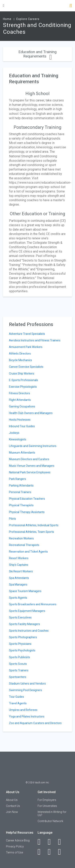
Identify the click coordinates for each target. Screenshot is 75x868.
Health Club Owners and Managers (31, 413)
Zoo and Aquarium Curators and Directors (35, 723)
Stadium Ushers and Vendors (27, 684)
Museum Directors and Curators (29, 459)
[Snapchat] (62, 852)
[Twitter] (62, 842)
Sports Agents (18, 598)
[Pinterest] (51, 852)
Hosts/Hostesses (20, 420)
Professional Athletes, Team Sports (31, 532)
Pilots (12, 519)
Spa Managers (18, 585)
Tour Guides (16, 697)
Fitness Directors (19, 393)
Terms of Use (14, 852)
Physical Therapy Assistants (27, 512)
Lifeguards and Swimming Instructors (33, 446)
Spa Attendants (19, 578)
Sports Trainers (19, 670)
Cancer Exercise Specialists (26, 367)
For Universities (47, 806)
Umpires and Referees (23, 710)
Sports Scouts (18, 664)
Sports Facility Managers (24, 624)
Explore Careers (28, 19)
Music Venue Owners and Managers (32, 466)
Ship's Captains (19, 565)
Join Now (12, 812)
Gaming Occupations (22, 406)
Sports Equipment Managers (27, 611)
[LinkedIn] (51, 842)
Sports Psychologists (22, 650)
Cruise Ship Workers (22, 374)
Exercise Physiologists (23, 387)
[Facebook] (41, 842)
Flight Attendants (20, 400)
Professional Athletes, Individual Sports (34, 525)
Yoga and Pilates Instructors (27, 716)
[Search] (71, 6)
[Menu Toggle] (4, 5)
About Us (12, 800)
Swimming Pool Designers (25, 690)
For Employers (47, 800)
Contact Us (13, 806)
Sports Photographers (23, 637)
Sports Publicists (19, 657)
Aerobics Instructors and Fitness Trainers (35, 340)
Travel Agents (18, 703)
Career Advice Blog (18, 840)
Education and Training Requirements (37, 54)
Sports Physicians (20, 644)
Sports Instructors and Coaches (29, 631)
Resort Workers (19, 558)
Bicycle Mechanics (20, 360)
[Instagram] (41, 852)
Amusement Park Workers (26, 347)
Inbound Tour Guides (22, 426)
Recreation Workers (21, 538)
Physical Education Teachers (27, 499)
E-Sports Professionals (23, 380)
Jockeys (14, 433)
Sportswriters (18, 677)
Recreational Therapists (24, 545)
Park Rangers (17, 479)
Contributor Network (50, 821)
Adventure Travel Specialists (27, 334)
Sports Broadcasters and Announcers (33, 604)
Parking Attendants (21, 486)
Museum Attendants (22, 453)
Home (7, 19)
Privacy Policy (15, 846)
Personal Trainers (20, 492)
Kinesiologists (18, 439)
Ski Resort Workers (21, 571)
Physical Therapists (21, 505)
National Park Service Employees (30, 472)
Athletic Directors (20, 354)
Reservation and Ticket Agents (28, 552)
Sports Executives (20, 617)
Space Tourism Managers (25, 591)
